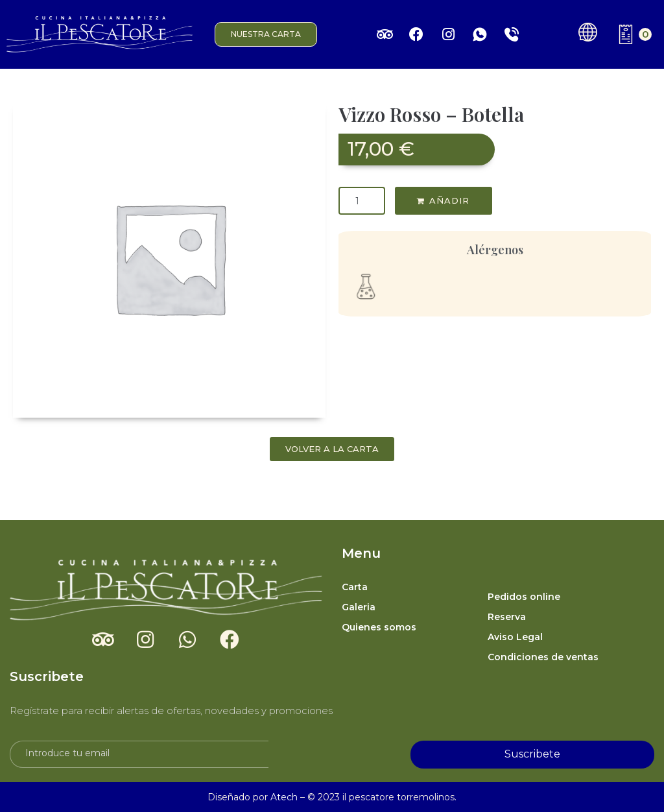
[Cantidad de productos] (362, 201)
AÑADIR (449, 200)
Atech (284, 797)
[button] (266, 34)
